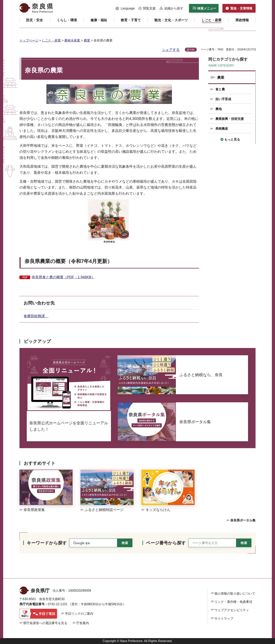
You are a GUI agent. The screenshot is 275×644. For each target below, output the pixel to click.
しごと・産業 (51, 40)
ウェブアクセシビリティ (232, 610)
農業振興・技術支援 (230, 119)
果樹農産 (222, 129)
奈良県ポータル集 (243, 520)
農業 (87, 40)
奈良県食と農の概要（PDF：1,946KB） (63, 277)
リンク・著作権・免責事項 (233, 602)
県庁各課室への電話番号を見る (45, 623)
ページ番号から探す (166, 543)
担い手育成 (223, 99)
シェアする (171, 50)
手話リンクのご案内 (79, 614)
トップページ (29, 40)
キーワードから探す (47, 543)
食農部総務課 (36, 316)
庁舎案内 (83, 623)
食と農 (220, 89)
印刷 (192, 50)
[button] (125, 8)
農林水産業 (72, 40)
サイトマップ (224, 619)
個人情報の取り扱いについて (235, 594)
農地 (219, 109)
